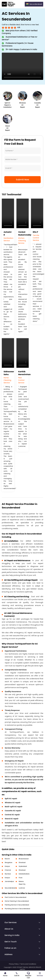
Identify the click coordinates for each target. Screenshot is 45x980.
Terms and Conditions (28, 964)
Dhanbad (22, 862)
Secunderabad (10, 888)
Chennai (8, 870)
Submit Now (22, 179)
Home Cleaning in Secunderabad (17, 901)
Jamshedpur (9, 881)
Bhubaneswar (24, 859)
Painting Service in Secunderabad (17, 905)
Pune (21, 878)
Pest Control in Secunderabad (16, 897)
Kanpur (7, 866)
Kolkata (21, 874)
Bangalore (9, 862)
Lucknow (22, 888)
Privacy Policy (14, 964)
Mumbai (8, 874)
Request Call (28, 975)
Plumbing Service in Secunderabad (17, 909)
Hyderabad (23, 866)
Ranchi (7, 859)
